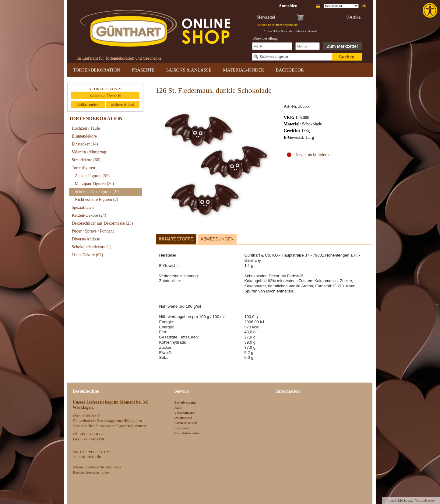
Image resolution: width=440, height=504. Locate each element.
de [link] (364, 6)
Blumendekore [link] (84, 136)
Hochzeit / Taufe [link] (86, 128)
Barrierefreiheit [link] (186, 423)
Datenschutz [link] (183, 418)
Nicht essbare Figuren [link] (97, 199)
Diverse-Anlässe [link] (86, 239)
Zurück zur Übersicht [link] (105, 95)
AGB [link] (178, 408)
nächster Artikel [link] (122, 104)
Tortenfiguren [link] (84, 168)
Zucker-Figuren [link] (92, 176)
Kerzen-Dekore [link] (89, 215)
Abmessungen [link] (217, 239)
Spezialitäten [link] (83, 207)
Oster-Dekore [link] (88, 255)
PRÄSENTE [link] (143, 70)
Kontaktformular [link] (187, 433)
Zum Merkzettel (342, 46)
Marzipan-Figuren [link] (95, 184)
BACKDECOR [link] (290, 70)
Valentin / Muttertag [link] (89, 152)
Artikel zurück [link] (88, 104)
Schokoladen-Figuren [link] (97, 192)
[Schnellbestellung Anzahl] (308, 46)
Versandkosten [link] (185, 413)
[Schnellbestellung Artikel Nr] (272, 46)
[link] (431, 10)
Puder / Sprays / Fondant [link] (93, 231)
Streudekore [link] (86, 160)
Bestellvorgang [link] (185, 402)
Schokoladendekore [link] (92, 247)
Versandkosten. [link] (425, 500)
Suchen (347, 57)
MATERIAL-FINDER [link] (243, 70)
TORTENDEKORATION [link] (97, 70)
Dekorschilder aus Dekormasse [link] (102, 223)
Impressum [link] (183, 428)
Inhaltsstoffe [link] (176, 239)
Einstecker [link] (85, 144)
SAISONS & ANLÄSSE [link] (189, 70)
